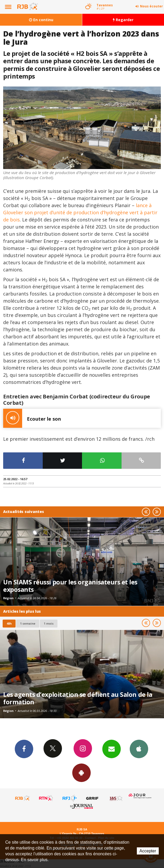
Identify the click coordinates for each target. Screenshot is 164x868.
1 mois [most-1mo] (49, 623)
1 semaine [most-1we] (28, 623)
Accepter (148, 851)
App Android (81, 772)
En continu (41, 20)
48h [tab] (9, 623)
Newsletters (112, 749)
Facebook (24, 749)
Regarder (123, 20)
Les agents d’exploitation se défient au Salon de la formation (78, 698)
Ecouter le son (32, 418)
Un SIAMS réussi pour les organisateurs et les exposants (70, 586)
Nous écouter (151, 6)
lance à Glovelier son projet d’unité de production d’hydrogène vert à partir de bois (80, 212)
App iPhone (139, 749)
